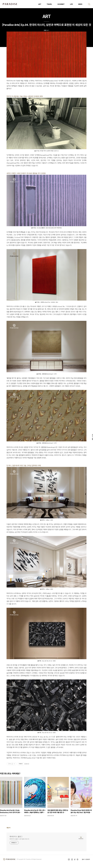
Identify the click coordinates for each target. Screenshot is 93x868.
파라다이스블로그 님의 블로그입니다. (20, 839)
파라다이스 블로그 (16, 836)
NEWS (80, 4)
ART (40, 4)
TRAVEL (49, 4)
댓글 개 (8, 828)
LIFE (71, 4)
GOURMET (61, 4)
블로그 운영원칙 (86, 859)
